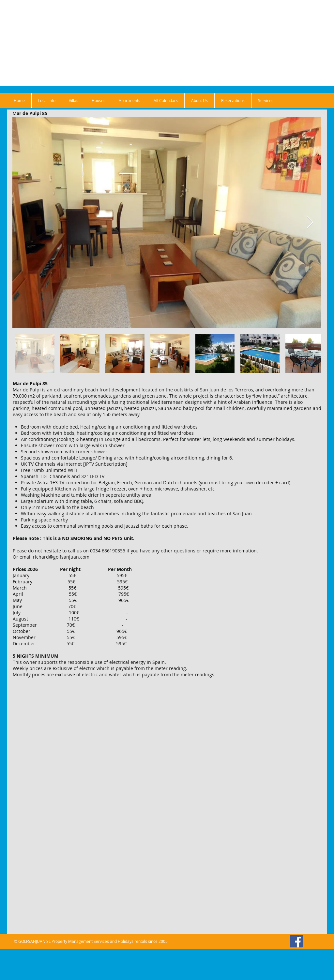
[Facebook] (296, 941)
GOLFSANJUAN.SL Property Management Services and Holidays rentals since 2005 (93, 941)
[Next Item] (310, 223)
